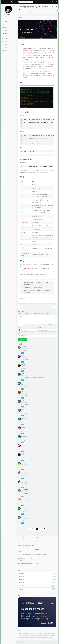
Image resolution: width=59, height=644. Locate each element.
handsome (55, 642)
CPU (35, 638)
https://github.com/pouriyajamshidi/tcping (36, 275)
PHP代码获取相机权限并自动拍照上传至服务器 (29, 563)
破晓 (23, 409)
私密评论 (51, 325)
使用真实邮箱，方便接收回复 (34, 314)
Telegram (35, 635)
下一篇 (54, 307)
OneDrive (39, 638)
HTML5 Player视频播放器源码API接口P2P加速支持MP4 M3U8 (32, 554)
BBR (46, 638)
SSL (43, 638)
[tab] (23, 538)
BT (45, 635)
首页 (21, 17)
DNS (32, 638)
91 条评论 (44, 12)
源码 (30, 633)
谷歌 (19, 635)
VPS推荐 (28, 638)
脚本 (22, 633)
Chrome (26, 635)
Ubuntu (50, 638)
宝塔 (36, 633)
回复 (23, 353)
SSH (39, 635)
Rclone (53, 635)
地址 (19, 333)
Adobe (30, 635)
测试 (44, 633)
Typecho (26, 633)
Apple (42, 635)
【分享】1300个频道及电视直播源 (26, 545)
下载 (54, 633)
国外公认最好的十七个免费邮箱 (25, 559)
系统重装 (24, 638)
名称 (19, 328)
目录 (22, 635)
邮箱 (39, 328)
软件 (19, 633)
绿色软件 (49, 635)
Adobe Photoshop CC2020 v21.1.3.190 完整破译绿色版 (30, 550)
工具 (50, 633)
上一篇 (20, 307)
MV (33, 633)
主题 (47, 633)
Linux (50, 12)
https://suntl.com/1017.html (36, 288)
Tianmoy (24, 472)
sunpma (21, 12)
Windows (40, 633)
